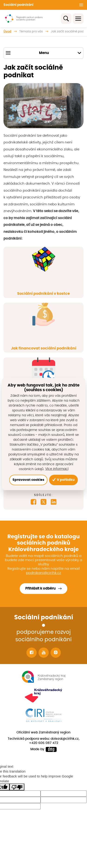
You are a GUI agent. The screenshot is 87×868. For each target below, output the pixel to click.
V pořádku (63, 480)
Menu (43, 53)
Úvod (7, 32)
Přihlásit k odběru (40, 588)
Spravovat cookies (28, 480)
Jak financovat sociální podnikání (44, 348)
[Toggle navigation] (78, 19)
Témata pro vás (31, 32)
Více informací (57, 469)
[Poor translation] (17, 787)
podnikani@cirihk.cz (43, 573)
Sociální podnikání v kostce (43, 294)
